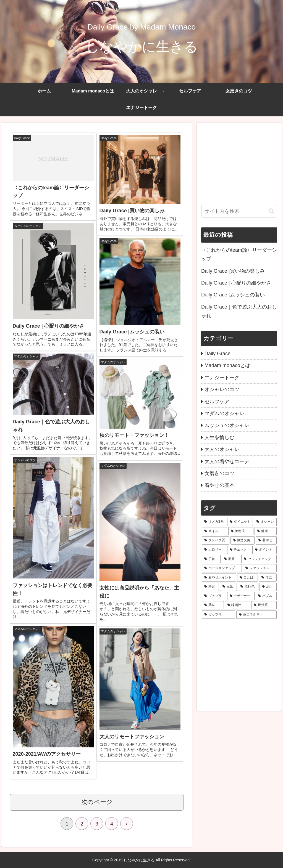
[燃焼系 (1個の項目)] (264, 605)
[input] (239, 211)
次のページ (97, 802)
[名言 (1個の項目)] (268, 578)
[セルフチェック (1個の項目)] (259, 559)
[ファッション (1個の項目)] (260, 568)
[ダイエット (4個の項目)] (240, 522)
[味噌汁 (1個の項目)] (238, 605)
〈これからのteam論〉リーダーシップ (239, 254)
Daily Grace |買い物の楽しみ (233, 271)
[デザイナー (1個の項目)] (241, 596)
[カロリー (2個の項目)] (214, 550)
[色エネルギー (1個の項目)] (256, 615)
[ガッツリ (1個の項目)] (218, 615)
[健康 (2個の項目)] (265, 531)
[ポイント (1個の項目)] (264, 550)
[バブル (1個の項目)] (266, 596)
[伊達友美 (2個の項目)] (243, 540)
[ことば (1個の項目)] (247, 578)
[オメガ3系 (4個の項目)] (214, 522)
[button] (272, 211)
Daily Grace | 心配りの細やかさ (236, 283)
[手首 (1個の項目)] (211, 559)
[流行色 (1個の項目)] (248, 587)
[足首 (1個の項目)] (231, 559)
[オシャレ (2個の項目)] (265, 522)
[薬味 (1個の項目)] (213, 605)
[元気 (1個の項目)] (229, 587)
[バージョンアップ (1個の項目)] (222, 568)
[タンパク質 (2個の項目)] (215, 540)
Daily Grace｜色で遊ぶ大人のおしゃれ (239, 311)
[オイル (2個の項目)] (214, 531)
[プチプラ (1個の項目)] (214, 596)
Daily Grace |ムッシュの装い (233, 295)
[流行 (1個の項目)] (268, 587)
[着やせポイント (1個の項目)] (219, 578)
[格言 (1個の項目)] (210, 587)
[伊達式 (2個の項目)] (241, 531)
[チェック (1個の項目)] (239, 550)
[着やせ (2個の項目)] (266, 540)
